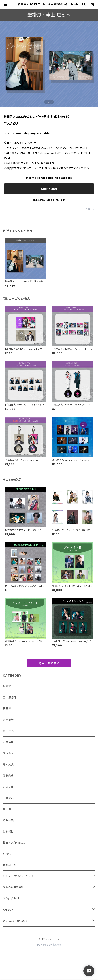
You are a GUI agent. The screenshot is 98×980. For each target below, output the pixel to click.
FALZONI (9, 910)
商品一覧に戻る (49, 663)
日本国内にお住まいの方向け (49, 200)
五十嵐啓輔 (10, 697)
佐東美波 (8, 787)
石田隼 (7, 708)
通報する (90, 209)
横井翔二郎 (10, 865)
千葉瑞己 (8, 798)
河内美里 (8, 742)
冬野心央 (8, 820)
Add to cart (49, 189)
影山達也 (8, 731)
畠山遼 (7, 809)
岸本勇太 (8, 753)
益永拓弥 (8, 831)
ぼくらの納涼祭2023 (15, 921)
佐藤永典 (8, 776)
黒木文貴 (8, 764)
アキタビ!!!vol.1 (12, 898)
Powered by (49, 945)
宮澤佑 (7, 854)
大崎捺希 (8, 720)
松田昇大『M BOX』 (14, 843)
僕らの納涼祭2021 (14, 887)
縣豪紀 (7, 686)
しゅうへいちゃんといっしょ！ (19, 876)
